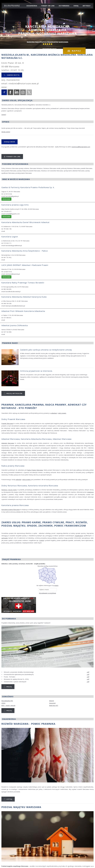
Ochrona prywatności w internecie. (36, 371)
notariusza (90, 492)
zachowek (46, 526)
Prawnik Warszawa (7, 423)
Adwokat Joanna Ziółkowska (15, 325)
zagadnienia (32, 6)
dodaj (76, 6)
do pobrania (64, 6)
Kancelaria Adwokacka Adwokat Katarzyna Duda (24, 297)
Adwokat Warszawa (8, 443)
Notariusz (9, 408)
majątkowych (79, 536)
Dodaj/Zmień (9, 142)
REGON (52, 701)
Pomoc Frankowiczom (70, 526)
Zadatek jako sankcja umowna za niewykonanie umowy (46, 350)
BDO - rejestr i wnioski (8, 706)
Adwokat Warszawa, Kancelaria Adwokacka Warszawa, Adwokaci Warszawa (36, 439)
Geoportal (52, 703)
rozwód (81, 522)
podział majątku (13, 526)
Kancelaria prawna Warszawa (15, 505)
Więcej (9, 687)
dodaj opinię (6, 132)
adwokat (18, 480)
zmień (4, 115)
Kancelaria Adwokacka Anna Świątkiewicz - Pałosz (25, 251)
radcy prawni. (62, 413)
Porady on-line (13, 157)
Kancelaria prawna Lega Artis (15, 205)
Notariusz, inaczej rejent (9, 490)
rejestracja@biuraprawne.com (81, 147)
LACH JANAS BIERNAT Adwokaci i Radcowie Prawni (25, 265)
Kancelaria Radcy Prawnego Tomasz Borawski (23, 283)
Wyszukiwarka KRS (7, 701)
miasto (56, 585)
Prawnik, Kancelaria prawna (23, 405)
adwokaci (54, 413)
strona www (6, 199)
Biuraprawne (12, 6)
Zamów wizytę (13, 75)
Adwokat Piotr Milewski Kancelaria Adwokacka (23, 311)
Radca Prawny (56, 405)
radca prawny (26, 480)
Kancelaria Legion (10, 237)
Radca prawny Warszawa (13, 466)
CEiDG (3, 703)
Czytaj (9, 799)
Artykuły (87, 6)
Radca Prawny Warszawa (35, 470)
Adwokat (74, 405)
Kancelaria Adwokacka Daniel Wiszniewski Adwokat (25, 222)
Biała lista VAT (54, 706)
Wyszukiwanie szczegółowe (47, 593)
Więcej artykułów (14, 393)
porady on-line (48, 6)
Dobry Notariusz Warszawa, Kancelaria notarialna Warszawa (30, 486)
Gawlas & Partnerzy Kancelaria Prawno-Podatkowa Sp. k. (28, 187)
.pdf (88, 672)
